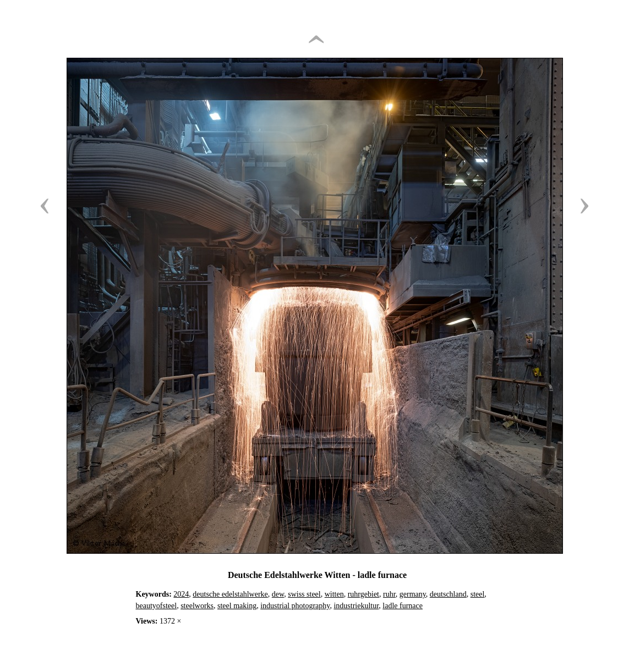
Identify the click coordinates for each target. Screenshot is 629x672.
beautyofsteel (157, 606)
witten (334, 594)
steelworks (197, 606)
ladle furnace (403, 606)
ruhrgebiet (363, 594)
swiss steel (304, 594)
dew (278, 594)
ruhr (389, 594)
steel (478, 594)
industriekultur (356, 606)
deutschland (448, 594)
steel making (237, 606)
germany (413, 594)
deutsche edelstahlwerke (230, 594)
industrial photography (295, 606)
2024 (181, 594)
